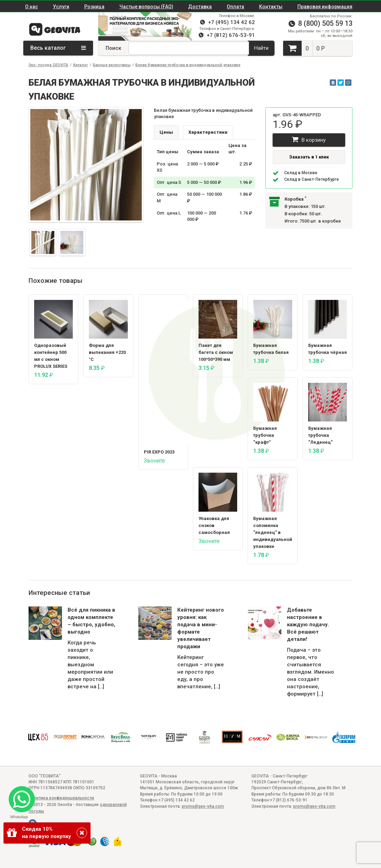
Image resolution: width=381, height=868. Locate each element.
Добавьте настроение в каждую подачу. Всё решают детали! (308, 625)
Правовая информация (325, 7)
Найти (261, 48)
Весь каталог (58, 48)
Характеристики (208, 132)
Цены (166, 132)
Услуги (61, 7)
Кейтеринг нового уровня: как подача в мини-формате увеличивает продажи (201, 628)
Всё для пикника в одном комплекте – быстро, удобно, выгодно (91, 621)
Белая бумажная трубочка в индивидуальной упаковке (188, 65)
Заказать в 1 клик (309, 157)
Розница (94, 7)
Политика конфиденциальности (61, 798)
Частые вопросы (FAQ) (146, 7)
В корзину (309, 139)
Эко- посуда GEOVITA (48, 65)
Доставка (200, 7)
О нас (32, 7)
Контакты (271, 7)
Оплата (235, 7)
